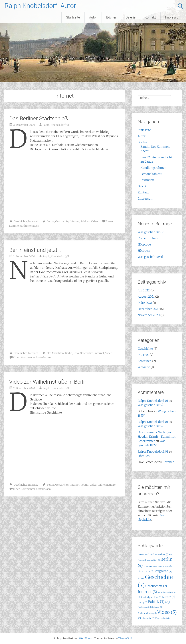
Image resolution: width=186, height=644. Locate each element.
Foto (76, 353)
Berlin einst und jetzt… (35, 250)
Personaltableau (151, 174)
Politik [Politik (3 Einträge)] (156, 602)
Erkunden (147, 180)
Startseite (73, 17)
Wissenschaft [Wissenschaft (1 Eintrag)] (162, 618)
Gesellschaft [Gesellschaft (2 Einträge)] (156, 586)
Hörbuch (144, 251)
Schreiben (145, 361)
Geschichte (20, 221)
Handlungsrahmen (153, 168)
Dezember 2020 (149, 309)
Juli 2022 (144, 290)
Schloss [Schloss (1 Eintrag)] (157, 607)
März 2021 (145, 303)
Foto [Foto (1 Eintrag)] (141, 578)
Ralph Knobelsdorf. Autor (40, 6)
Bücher (111, 17)
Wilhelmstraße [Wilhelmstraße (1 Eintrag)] (146, 618)
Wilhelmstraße (107, 485)
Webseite (144, 367)
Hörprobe (144, 244)
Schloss (85, 221)
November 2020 (149, 315)
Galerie (131, 17)
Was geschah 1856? (151, 232)
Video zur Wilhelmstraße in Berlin (48, 382)
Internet (33, 221)
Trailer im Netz (148, 238)
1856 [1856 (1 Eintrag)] (148, 554)
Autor (93, 17)
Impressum (173, 17)
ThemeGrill (125, 638)
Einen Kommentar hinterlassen (32, 357)
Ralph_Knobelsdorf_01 (56, 125)
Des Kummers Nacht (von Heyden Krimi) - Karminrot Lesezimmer (157, 437)
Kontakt (150, 17)
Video (94, 221)
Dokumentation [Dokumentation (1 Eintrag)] (152, 566)
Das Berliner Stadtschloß (38, 118)
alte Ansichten (55, 353)
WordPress (85, 638)
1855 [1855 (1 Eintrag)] (141, 554)
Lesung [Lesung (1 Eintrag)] (142, 602)
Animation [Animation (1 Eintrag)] (154, 560)
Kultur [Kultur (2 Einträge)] (168, 597)
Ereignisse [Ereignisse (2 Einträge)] (163, 571)
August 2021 (146, 297)
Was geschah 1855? (150, 257)
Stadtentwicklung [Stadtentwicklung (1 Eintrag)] (147, 613)
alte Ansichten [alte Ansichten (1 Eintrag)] (160, 554)
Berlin (50, 221)
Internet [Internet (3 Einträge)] (147, 592)
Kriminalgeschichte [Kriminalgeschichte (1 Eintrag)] (151, 597)
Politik (85, 485)
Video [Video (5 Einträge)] (167, 612)
